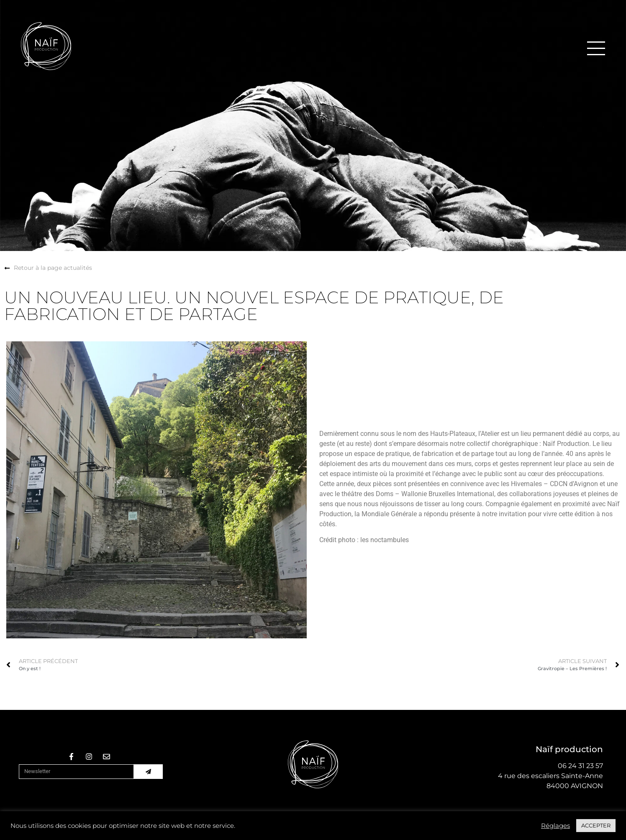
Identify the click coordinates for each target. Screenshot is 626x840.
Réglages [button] (555, 826)
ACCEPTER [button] (596, 825)
